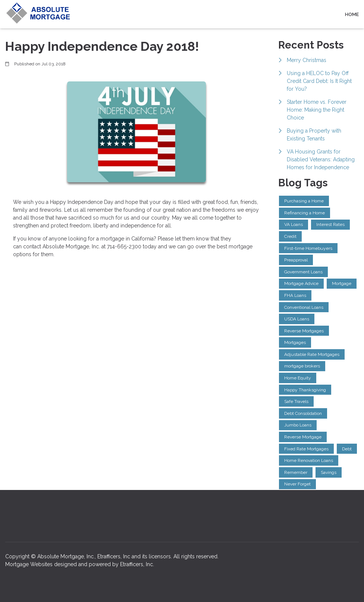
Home (352, 14)
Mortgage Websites (30, 564)
